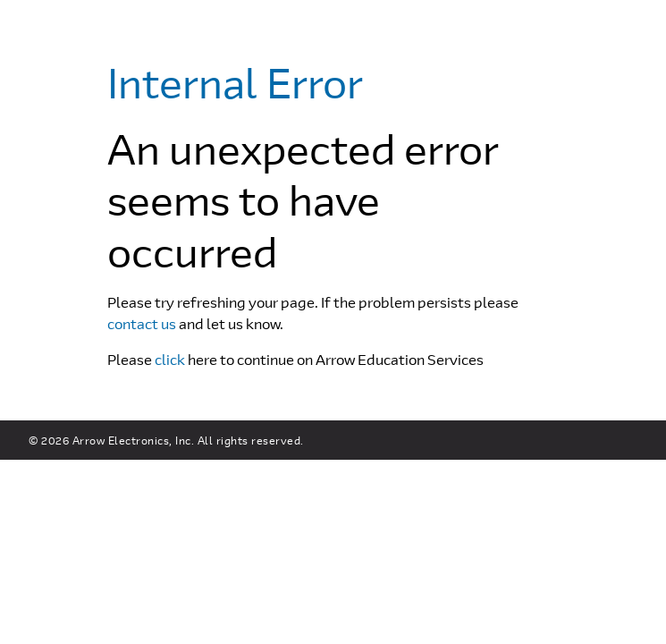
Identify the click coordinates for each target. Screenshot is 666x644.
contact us (142, 323)
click (170, 359)
